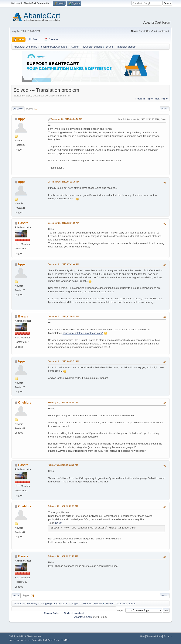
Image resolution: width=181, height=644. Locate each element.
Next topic (161, 99)
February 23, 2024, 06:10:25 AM (63, 402)
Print (165, 109)
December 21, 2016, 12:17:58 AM (63, 223)
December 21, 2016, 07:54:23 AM (63, 316)
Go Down (18, 109)
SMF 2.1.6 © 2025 (17, 636)
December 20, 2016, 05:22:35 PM (63, 182)
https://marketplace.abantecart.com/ (83, 333)
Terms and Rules (154, 636)
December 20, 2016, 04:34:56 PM (66, 119)
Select (58, 523)
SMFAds (13, 640)
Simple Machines (35, 636)
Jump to (120, 610)
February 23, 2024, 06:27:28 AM (63, 465)
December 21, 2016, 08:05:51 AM (63, 361)
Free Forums (25, 640)
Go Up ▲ (168, 636)
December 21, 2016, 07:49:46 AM (63, 264)
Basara (23, 223)
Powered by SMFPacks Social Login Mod (50, 640)
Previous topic (144, 99)
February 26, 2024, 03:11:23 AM (63, 556)
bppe (22, 119)
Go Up (16, 595)
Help (142, 636)
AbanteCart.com (83, 617)
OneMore (25, 402)
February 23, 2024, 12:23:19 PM (63, 506)
